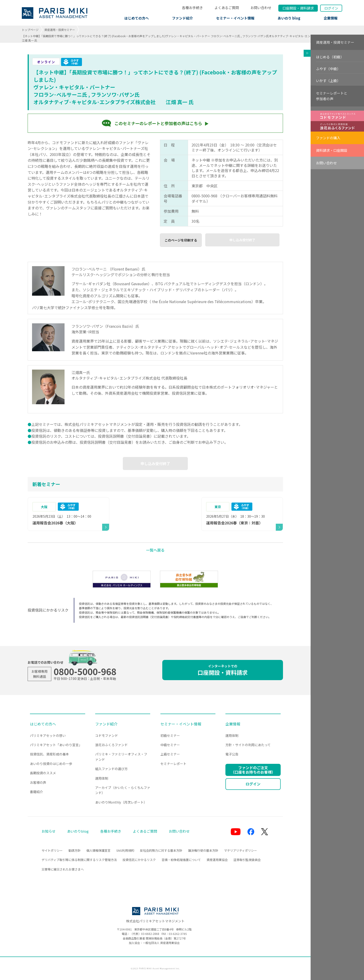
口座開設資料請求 (298, 8)
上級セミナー (170, 754)
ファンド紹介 (182, 18)
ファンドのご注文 (253, 770)
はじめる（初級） (330, 57)
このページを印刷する (181, 240)
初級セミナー (170, 735)
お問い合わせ (261, 8)
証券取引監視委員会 (247, 860)
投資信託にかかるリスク (139, 860)
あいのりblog (78, 831)
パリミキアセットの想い (48, 735)
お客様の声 (38, 782)
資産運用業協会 (217, 860)
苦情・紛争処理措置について (181, 860)
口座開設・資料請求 (223, 670)
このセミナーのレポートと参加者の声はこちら (158, 123)
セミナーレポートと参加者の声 (332, 96)
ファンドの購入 (328, 138)
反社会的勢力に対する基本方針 (161, 850)
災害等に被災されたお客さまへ (63, 869)
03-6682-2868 (150, 934)
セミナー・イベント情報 (235, 18)
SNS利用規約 (125, 850)
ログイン (331, 8)
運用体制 (102, 778)
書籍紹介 (36, 792)
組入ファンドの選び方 (111, 769)
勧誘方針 (75, 850)
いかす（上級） (328, 81)
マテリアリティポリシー (240, 850)
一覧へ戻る (155, 550)
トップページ (30, 30)
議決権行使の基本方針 (203, 850)
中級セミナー (170, 745)
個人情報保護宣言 (98, 850)
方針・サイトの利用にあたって (248, 745)
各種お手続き (192, 8)
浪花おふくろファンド (111, 745)
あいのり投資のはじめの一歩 (51, 764)
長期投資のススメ (43, 773)
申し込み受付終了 (242, 240)
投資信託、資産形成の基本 (49, 754)
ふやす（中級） (328, 69)
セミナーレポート (173, 764)
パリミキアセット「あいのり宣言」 (56, 745)
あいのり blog (289, 18)
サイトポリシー (52, 850)
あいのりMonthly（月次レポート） (121, 802)
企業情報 (331, 18)
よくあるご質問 (227, 8)
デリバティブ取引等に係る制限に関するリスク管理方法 (79, 860)
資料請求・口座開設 (332, 150)
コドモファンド (107, 735)
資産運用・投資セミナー (60, 30)
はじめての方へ (137, 18)
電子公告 (232, 754)
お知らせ (49, 831)
